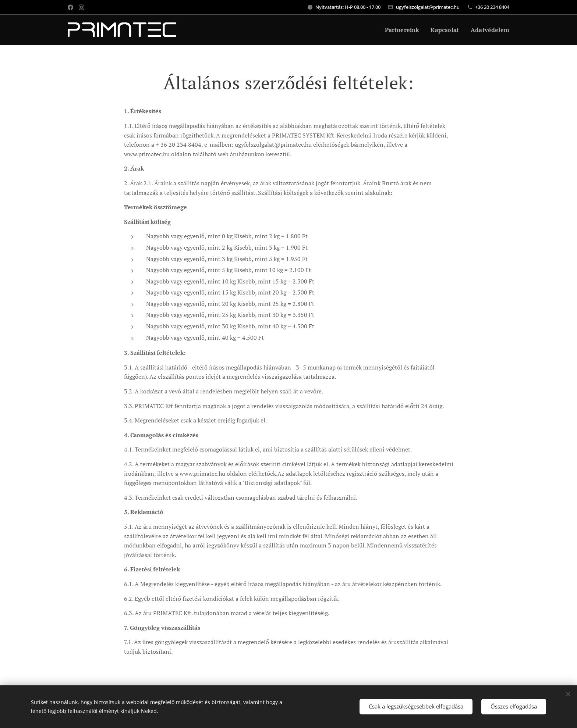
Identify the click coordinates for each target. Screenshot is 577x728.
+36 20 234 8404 (492, 7)
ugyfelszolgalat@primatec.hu (428, 7)
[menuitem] (398, 30)
